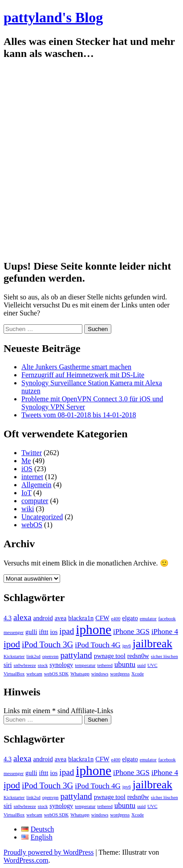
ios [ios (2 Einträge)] (54, 632)
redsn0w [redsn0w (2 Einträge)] (138, 656)
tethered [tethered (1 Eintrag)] (105, 665)
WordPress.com (26, 860)
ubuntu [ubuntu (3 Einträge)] (125, 664)
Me (26, 461)
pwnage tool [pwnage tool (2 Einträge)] (110, 656)
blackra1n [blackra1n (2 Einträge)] (81, 618)
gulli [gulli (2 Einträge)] (31, 632)
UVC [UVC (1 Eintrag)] (152, 665)
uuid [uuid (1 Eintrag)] (141, 665)
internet (32, 477)
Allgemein (37, 485)
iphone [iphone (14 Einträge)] (94, 630)
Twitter (32, 453)
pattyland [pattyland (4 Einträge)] (76, 655)
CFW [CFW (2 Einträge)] (102, 618)
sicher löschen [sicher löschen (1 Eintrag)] (165, 656)
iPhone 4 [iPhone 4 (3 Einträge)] (165, 632)
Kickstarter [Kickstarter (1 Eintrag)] (14, 656)
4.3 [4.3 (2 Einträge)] (8, 618)
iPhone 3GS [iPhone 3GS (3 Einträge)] (131, 632)
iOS (27, 469)
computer (35, 501)
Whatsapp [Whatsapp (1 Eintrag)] (80, 674)
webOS (32, 525)
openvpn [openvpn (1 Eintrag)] (51, 656)
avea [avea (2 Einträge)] (61, 618)
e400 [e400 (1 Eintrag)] (116, 619)
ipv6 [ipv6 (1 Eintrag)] (127, 646)
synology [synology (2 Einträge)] (61, 665)
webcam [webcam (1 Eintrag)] (34, 674)
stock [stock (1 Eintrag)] (43, 665)
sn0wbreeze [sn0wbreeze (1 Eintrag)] (25, 665)
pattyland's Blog (53, 17)
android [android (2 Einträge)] (43, 618)
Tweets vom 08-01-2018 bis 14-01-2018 (79, 415)
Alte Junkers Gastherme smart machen (76, 367)
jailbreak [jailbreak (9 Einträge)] (152, 644)
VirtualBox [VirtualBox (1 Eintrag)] (14, 674)
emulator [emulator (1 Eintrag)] (148, 619)
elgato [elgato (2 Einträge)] (130, 618)
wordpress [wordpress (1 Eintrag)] (120, 674)
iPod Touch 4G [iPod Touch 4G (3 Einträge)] (98, 645)
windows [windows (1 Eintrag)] (100, 674)
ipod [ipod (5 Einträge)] (12, 644)
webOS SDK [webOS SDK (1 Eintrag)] (56, 674)
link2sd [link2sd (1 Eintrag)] (33, 656)
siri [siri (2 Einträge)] (8, 665)
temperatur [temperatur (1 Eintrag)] (85, 665)
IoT (26, 493)
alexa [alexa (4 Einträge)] (22, 617)
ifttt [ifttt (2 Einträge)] (44, 632)
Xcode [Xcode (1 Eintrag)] (138, 674)
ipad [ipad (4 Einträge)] (67, 631)
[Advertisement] (91, 160)
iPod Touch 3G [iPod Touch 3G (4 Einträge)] (47, 644)
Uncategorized (42, 517)
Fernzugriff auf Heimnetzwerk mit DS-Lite (83, 375)
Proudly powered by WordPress (49, 852)
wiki (28, 509)
